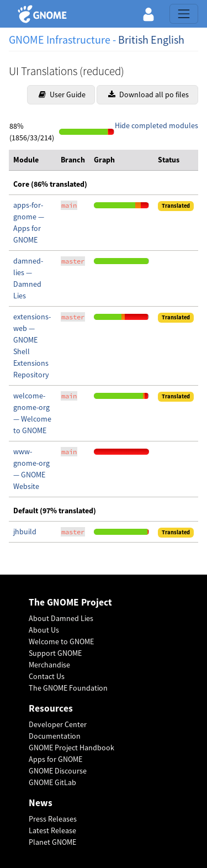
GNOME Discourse (58, 771)
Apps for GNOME (55, 759)
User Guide (62, 94)
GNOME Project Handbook (71, 748)
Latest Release (52, 830)
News (41, 803)
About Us (44, 630)
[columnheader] (33, 160)
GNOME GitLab (52, 782)
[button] (148, 14)
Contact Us (47, 676)
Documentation (55, 736)
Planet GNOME (52, 842)
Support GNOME (55, 653)
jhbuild (25, 532)
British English (151, 40)
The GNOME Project (70, 603)
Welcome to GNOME (61, 641)
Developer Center (58, 724)
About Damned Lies (61, 618)
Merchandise (49, 665)
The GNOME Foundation (68, 688)
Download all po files (148, 94)
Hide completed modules (156, 125)
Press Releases (53, 819)
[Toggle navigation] (184, 14)
